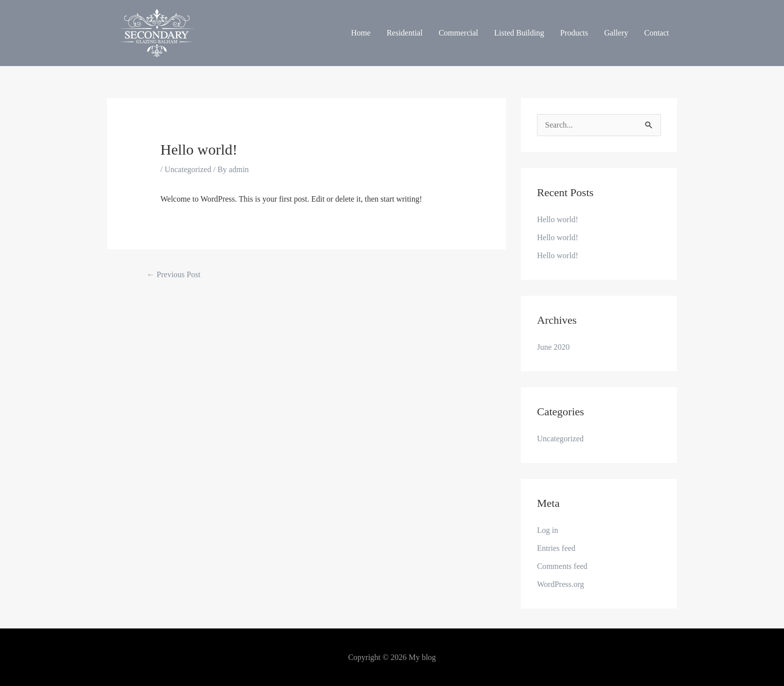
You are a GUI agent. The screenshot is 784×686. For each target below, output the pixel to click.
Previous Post (173, 274)
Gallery (616, 33)
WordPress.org (560, 584)
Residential (404, 33)
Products (574, 33)
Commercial (458, 33)
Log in (547, 530)
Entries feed (556, 548)
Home (361, 33)
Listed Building (519, 33)
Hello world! (557, 219)
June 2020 (553, 347)
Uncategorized (188, 169)
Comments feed (562, 566)
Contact (656, 33)
